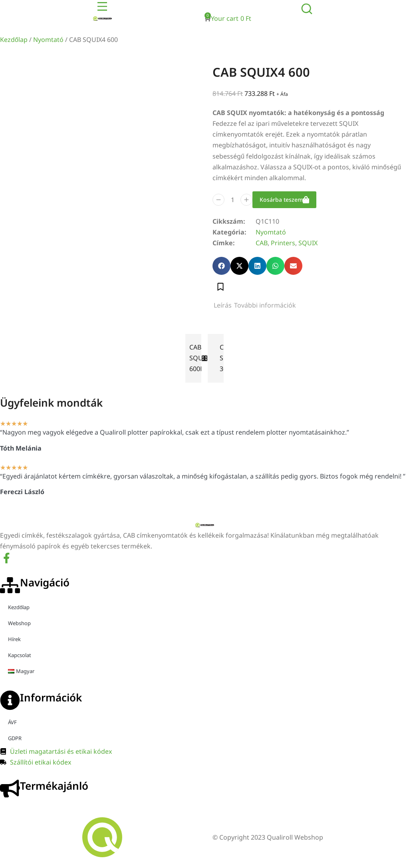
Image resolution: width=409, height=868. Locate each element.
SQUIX (308, 246)
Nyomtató (48, 40)
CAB (262, 246)
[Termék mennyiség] (232, 202)
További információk (265, 308)
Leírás (223, 308)
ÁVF (12, 725)
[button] (221, 269)
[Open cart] (228, 18)
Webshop (19, 626)
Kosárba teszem (284, 202)
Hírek (14, 642)
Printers (283, 246)
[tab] (223, 308)
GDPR (15, 741)
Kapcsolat (20, 658)
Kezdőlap (14, 40)
